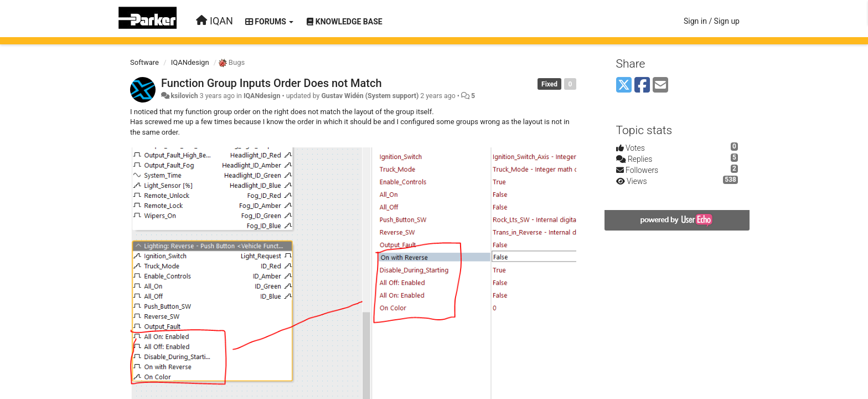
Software (144, 62)
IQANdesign (190, 62)
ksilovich (184, 96)
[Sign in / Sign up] (712, 21)
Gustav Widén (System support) (370, 96)
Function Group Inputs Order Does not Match (272, 83)
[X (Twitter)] (624, 86)
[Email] (660, 86)
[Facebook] (642, 86)
